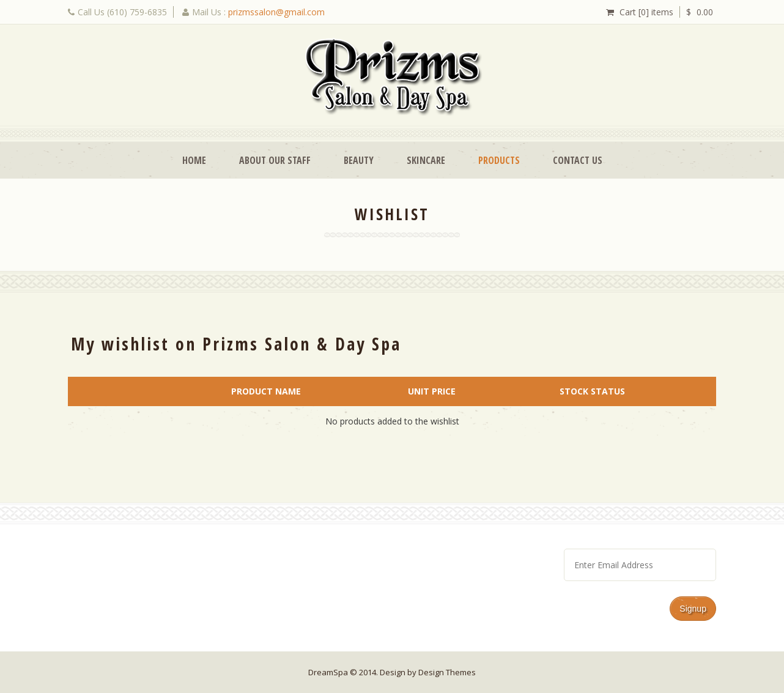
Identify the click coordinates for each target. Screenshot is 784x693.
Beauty (359, 160)
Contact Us (578, 160)
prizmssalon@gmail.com (276, 12)
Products (499, 160)
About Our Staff (275, 160)
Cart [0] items (646, 12)
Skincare (426, 160)
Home (194, 160)
